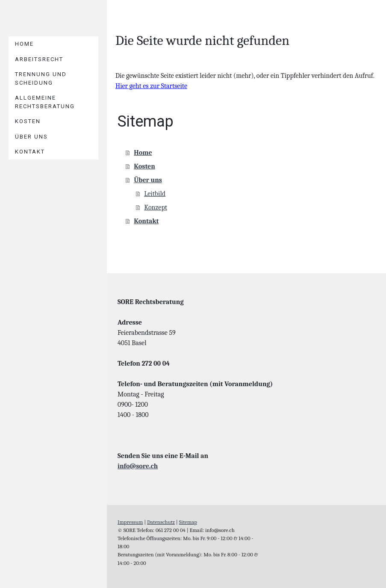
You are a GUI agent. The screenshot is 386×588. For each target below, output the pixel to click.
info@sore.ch (138, 466)
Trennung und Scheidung (41, 78)
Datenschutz (161, 522)
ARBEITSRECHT (39, 59)
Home (24, 44)
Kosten (28, 121)
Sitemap (188, 522)
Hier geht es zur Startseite (151, 86)
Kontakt (30, 152)
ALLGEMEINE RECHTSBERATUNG (45, 102)
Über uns (31, 137)
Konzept (156, 207)
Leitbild (155, 194)
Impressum (130, 522)
